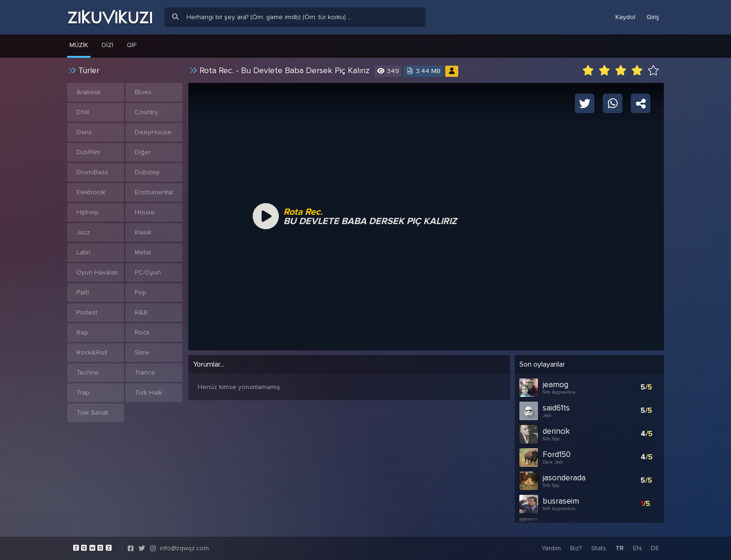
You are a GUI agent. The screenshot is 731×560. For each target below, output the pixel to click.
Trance (145, 372)
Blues (143, 92)
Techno (88, 372)
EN (637, 548)
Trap (83, 393)
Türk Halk (148, 393)
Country (146, 112)
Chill (83, 112)
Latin (83, 252)
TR (620, 548)
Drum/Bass (92, 172)
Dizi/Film (88, 152)
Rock (142, 332)
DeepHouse (153, 132)
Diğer (143, 152)
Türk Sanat (92, 413)
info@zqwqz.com (184, 548)
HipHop (88, 212)
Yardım (551, 548)
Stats (599, 548)
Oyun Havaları (97, 272)
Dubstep (147, 172)
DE (655, 548)
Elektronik (91, 192)
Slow (142, 352)
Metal (143, 252)
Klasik (143, 232)
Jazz (83, 232)
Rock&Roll (92, 352)
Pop (141, 292)
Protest (87, 312)
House (145, 212)
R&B (141, 312)
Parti (83, 292)
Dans (84, 132)
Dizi (107, 45)
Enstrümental (154, 192)
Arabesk (89, 92)
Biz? (576, 548)
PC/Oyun (148, 272)
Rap (82, 332)
